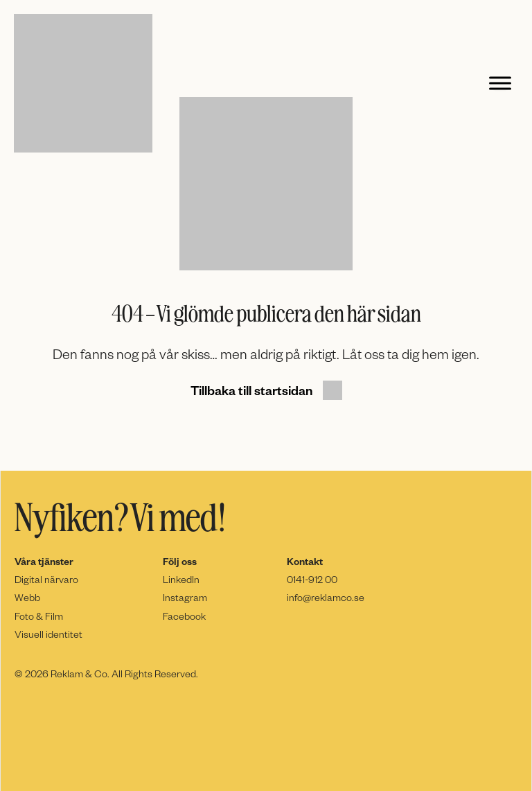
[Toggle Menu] (500, 83)
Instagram (185, 597)
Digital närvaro (46, 579)
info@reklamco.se (326, 597)
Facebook (184, 616)
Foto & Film (39, 616)
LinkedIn (181, 579)
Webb (27, 597)
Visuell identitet (48, 634)
